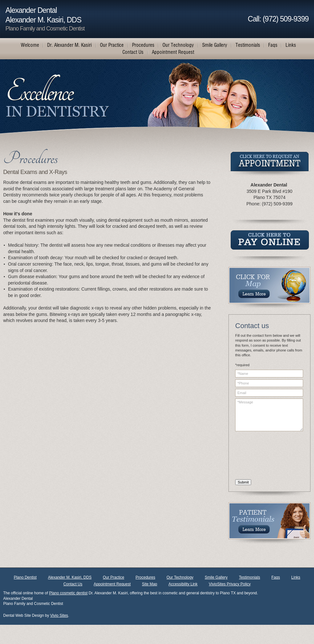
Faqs (276, 577)
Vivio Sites (59, 615)
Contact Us (73, 584)
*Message (269, 415)
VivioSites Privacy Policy (230, 584)
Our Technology (180, 577)
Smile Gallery (216, 577)
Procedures (145, 577)
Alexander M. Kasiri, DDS (70, 577)
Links (296, 577)
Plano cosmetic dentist (68, 593)
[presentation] (261, 456)
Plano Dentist (25, 577)
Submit (243, 482)
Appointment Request (112, 584)
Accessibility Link (183, 584)
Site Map (149, 584)
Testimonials (250, 577)
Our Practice (114, 577)
